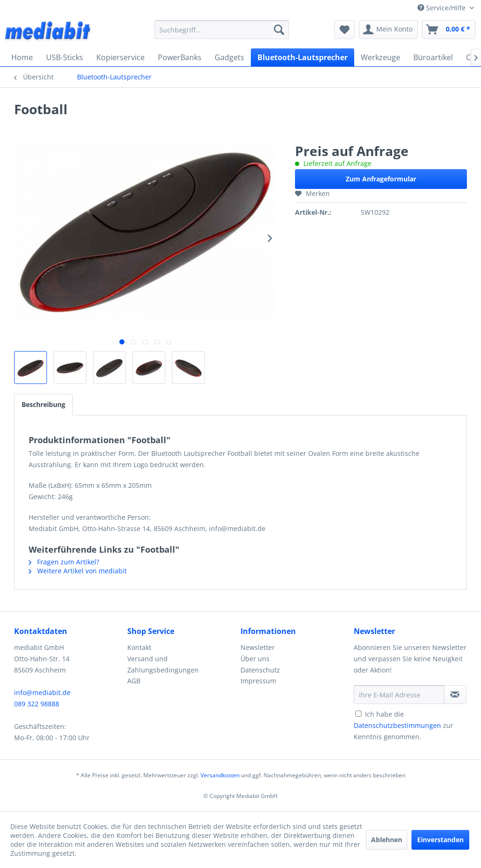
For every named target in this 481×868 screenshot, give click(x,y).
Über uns (255, 659)
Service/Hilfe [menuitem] (442, 8)
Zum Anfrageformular (381, 179)
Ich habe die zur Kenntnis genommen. (403, 725)
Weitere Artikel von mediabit (78, 571)
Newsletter (258, 647)
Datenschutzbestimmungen (397, 725)
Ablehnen (387, 840)
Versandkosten (220, 775)
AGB (134, 681)
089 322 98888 (37, 704)
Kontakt (139, 647)
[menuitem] (222, 30)
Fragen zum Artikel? (64, 562)
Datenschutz (260, 670)
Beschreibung (43, 404)
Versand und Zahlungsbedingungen (163, 664)
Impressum (258, 681)
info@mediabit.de (42, 692)
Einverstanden (440, 840)
